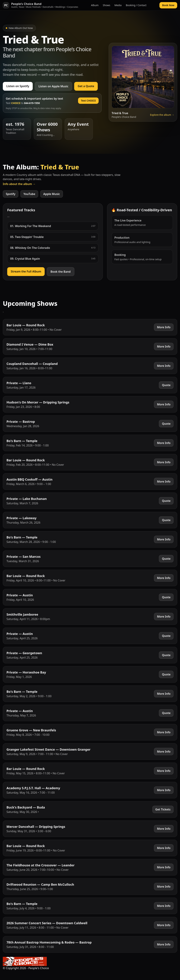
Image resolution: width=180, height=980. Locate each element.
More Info (164, 327)
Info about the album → (19, 184)
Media (118, 5)
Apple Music (52, 194)
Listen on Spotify (18, 86)
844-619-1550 (32, 103)
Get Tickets (163, 809)
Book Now (168, 5)
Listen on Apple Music (53, 86)
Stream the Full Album (26, 271)
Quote (166, 385)
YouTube (29, 194)
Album (95, 5)
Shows (107, 5)
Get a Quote (86, 86)
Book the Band (60, 272)
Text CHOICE (88, 101)
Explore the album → (162, 115)
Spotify (11, 194)
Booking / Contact (136, 5)
